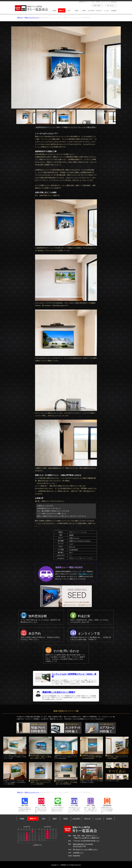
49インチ (72, 547)
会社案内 (114, 11)
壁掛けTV (62, 11)
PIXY (69, 11)
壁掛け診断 (97, 5)
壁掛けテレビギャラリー (32, 18)
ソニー (71, 544)
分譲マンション (74, 538)
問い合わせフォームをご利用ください (85, 849)
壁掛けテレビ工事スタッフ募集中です (87, 838)
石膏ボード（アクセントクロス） (80, 541)
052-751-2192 (77, 846)
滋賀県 (71, 535)
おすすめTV (91, 11)
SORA (84, 11)
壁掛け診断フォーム (85, 574)
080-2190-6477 (79, 844)
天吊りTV (99, 11)
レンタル (106, 11)
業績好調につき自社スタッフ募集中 (59, 692)
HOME (54, 11)
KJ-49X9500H (74, 550)
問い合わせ (111, 5)
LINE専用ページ (78, 853)
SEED (77, 11)
